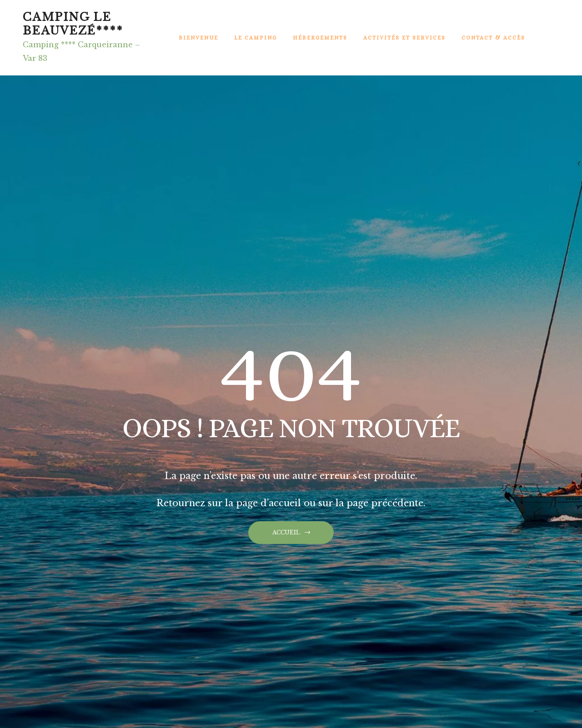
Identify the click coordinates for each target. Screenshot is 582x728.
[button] (291, 533)
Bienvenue (198, 38)
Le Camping (256, 38)
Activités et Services (404, 38)
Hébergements (320, 38)
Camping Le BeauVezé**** (73, 24)
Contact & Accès (493, 38)
